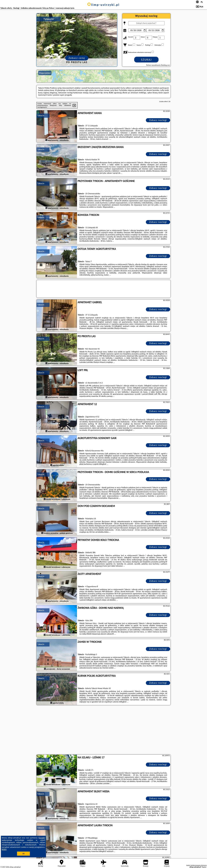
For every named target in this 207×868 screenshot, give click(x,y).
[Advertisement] (103, 730)
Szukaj (146, 60)
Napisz (204, 867)
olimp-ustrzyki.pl (103, 5)
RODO (4, 849)
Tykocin (41, 116)
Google (42, 838)
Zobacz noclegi (158, 120)
